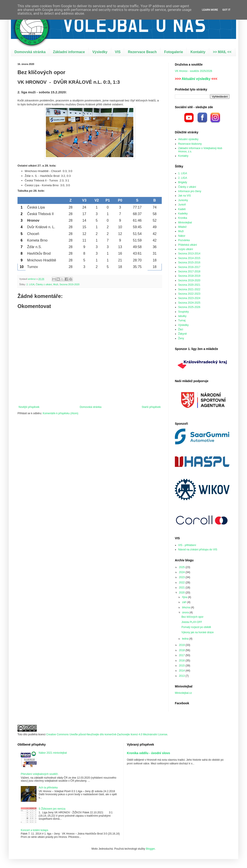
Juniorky (183, 200)
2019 (182, 645)
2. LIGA (30, 284)
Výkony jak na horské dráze (197, 632)
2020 (182, 593)
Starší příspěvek (151, 407)
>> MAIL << (222, 52)
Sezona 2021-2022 (189, 289)
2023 (182, 577)
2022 (182, 583)
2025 (182, 567)
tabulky (182, 316)
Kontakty (198, 52)
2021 (182, 588)
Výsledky (100, 52)
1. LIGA (183, 173)
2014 (182, 671)
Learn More (210, 10)
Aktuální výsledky (196, 79)
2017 (182, 655)
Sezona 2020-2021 (189, 285)
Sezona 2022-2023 (189, 294)
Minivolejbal (185, 223)
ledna (186, 639)
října (185, 597)
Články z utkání (44, 284)
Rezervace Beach (142, 52)
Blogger (150, 849)
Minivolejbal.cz (183, 693)
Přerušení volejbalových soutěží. (40, 774)
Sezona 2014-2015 (189, 258)
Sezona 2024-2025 (189, 303)
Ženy (181, 338)
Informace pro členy (190, 191)
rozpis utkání (186, 249)
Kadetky (183, 214)
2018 (182, 650)
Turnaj (182, 320)
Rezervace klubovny (190, 144)
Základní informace (69, 52)
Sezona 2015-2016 (189, 263)
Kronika (183, 218)
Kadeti (182, 209)
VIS (118, 52)
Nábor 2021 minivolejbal (53, 753)
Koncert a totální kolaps (34, 830)
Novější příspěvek (29, 407)
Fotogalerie (174, 52)
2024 (182, 572)
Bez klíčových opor (192, 617)
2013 (182, 676)
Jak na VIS (184, 196)
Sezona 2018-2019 (189, 276)
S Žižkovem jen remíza (52, 809)
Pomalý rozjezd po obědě (196, 627)
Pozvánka (184, 240)
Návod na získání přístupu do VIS (198, 550)
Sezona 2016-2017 (189, 267)
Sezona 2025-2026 (189, 307)
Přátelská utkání (188, 245)
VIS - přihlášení (187, 545)
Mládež (182, 227)
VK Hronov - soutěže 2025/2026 (194, 71)
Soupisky (184, 312)
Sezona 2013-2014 (189, 254)
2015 (182, 666)
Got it (226, 10)
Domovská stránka (30, 52)
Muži (56, 284)
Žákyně (182, 334)
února (186, 612)
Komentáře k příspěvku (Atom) (60, 413)
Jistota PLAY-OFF (192, 622)
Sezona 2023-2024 (189, 298)
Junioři (182, 205)
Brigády (183, 182)
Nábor (182, 236)
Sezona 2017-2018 (189, 271)
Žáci (181, 329)
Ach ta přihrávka (48, 788)
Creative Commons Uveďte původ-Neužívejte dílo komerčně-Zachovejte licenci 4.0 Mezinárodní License (107, 734)
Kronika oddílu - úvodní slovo (149, 753)
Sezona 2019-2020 (69, 284)
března (186, 607)
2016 (182, 661)
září (185, 602)
